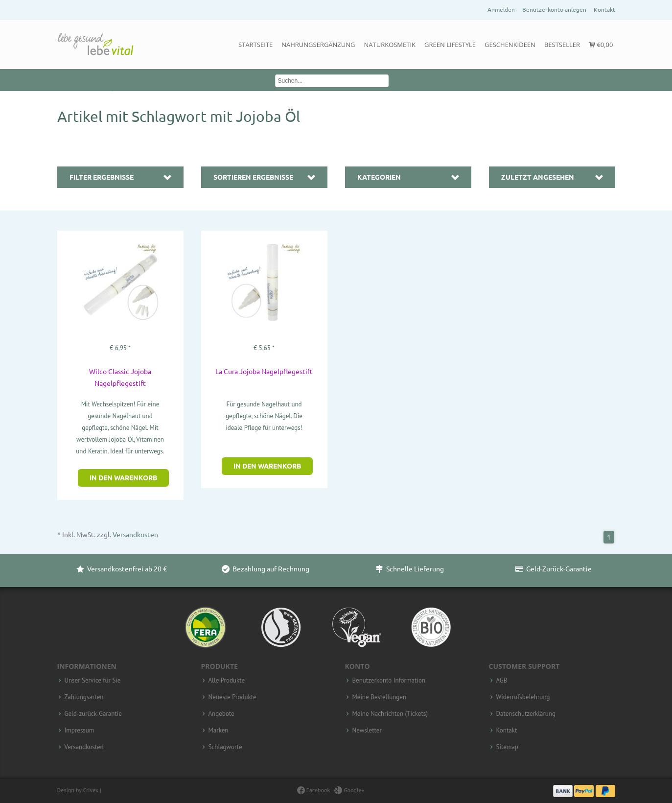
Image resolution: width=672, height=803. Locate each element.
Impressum (80, 731)
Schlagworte (225, 747)
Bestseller (562, 45)
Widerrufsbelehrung (523, 697)
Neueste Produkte (232, 697)
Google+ (349, 790)
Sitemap (507, 747)
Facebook (313, 790)
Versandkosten (135, 535)
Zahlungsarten (84, 697)
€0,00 (601, 45)
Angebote (221, 714)
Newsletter (367, 731)
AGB (502, 681)
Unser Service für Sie (93, 681)
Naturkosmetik (390, 45)
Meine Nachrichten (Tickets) (390, 714)
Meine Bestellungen (380, 697)
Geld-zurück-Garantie (93, 714)
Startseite (255, 45)
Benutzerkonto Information (389, 681)
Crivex (91, 790)
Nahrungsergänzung (318, 45)
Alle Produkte (227, 681)
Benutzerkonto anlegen (554, 10)
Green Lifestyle (450, 45)
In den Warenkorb (123, 478)
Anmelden (501, 10)
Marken (219, 731)
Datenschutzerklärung (526, 714)
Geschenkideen (510, 45)
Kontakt (604, 10)
